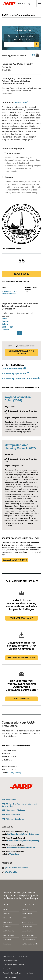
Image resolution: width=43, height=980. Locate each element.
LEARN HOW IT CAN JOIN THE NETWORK (22, 352)
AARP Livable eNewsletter (13, 819)
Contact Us (25, 909)
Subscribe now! (22, 699)
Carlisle (5, 329)
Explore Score (21, 274)
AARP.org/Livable (9, 800)
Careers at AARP (27, 914)
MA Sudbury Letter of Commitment (20, 378)
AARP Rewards (8, 922)
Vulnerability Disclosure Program (13, 973)
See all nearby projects (15, 560)
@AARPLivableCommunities (16, 868)
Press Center (8, 944)
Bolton (5, 324)
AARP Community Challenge (14, 810)
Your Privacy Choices (10, 977)
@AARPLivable (11, 872)
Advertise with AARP (28, 905)
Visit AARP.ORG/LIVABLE (22, 618)
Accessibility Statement (10, 961)
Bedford (5, 321)
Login (29, 3)
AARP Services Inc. (27, 918)
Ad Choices (30, 973)
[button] (40, 3)
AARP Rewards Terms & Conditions (14, 965)
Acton (4, 319)
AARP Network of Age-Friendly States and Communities (19, 805)
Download (20, 103)
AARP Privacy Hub (9, 956)
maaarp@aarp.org (14, 773)
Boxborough (7, 327)
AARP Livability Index (11, 815)
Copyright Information (10, 969)
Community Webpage (13, 369)
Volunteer (7, 914)
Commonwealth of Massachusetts (10, 293)
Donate (6, 909)
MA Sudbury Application (14, 374)
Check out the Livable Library (22, 658)
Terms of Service (24, 956)
